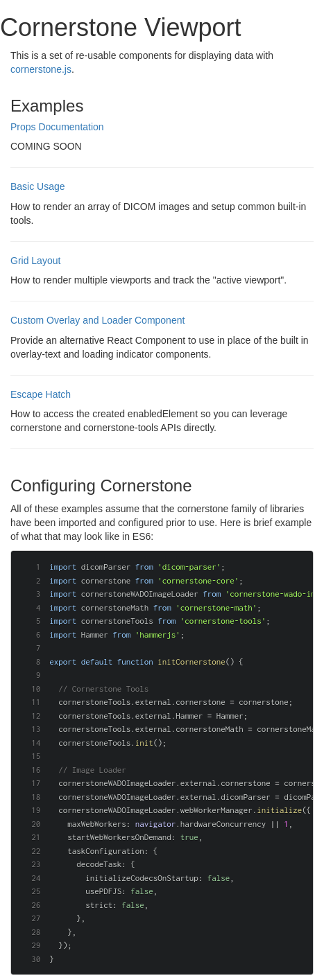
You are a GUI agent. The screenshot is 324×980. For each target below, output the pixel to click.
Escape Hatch (41, 394)
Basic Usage (38, 186)
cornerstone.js (41, 69)
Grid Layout (35, 261)
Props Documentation (57, 127)
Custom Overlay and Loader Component (97, 320)
